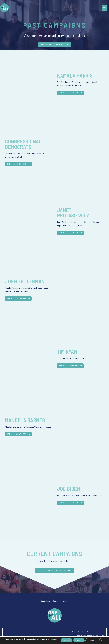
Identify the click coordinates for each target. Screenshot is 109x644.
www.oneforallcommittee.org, (97, 631)
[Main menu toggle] (104, 10)
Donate (67, 601)
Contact (56, 601)
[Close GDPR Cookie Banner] (101, 639)
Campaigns (43, 601)
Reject (77, 639)
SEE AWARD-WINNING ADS (54, 45)
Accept (63, 639)
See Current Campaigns (55, 571)
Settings (91, 639)
